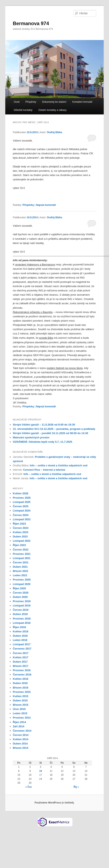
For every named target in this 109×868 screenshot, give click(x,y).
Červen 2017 (21, 653)
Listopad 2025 (22, 502)
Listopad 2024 (22, 511)
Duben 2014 (20, 744)
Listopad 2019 (22, 606)
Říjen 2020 (19, 588)
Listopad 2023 (22, 519)
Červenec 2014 (22, 731)
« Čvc (29, 787)
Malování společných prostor (31, 437)
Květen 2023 (21, 532)
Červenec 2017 (22, 649)
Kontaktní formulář (82, 102)
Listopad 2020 (22, 584)
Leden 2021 (20, 575)
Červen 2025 (21, 506)
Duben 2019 (20, 614)
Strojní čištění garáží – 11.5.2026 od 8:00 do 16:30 (44, 425)
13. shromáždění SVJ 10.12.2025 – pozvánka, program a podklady (54, 429)
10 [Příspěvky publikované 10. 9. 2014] (41, 771)
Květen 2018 (21, 631)
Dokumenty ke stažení (54, 102)
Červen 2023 (21, 528)
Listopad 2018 (22, 623)
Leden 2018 (20, 640)
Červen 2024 (21, 515)
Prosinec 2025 (22, 498)
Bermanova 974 (31, 23)
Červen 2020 (21, 593)
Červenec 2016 (22, 675)
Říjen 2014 (19, 722)
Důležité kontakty (23, 110)
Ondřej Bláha (54, 132)
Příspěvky (31, 102)
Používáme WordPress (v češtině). (54, 803)
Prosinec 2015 (22, 692)
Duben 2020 (20, 597)
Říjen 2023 (19, 524)
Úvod (17, 102)
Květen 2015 (21, 696)
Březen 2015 (21, 705)
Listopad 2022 (22, 541)
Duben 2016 (20, 683)
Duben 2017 (20, 662)
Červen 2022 (21, 550)
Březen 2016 (21, 688)
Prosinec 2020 (22, 580)
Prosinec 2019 (22, 601)
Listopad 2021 (22, 558)
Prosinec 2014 (22, 718)
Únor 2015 (19, 709)
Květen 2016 (21, 679)
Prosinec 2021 (22, 554)
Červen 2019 (21, 610)
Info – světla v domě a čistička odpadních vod (59, 465)
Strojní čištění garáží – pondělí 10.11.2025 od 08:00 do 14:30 (51, 433)
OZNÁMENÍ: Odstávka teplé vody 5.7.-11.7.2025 (43, 442)
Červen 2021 (21, 562)
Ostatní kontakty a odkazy (52, 110)
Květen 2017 (21, 657)
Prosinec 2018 (22, 619)
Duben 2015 (20, 700)
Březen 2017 (21, 666)
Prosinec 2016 (22, 670)
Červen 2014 (21, 735)
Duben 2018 (20, 636)
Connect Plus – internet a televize (44, 470)
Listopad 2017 (22, 644)
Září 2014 (19, 726)
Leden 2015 (20, 713)
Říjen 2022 (19, 545)
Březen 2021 (21, 571)
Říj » (76, 787)
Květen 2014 (21, 739)
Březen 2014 (21, 748)
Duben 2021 (20, 567)
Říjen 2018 (19, 627)
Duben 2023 (20, 537)
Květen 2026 (21, 493)
